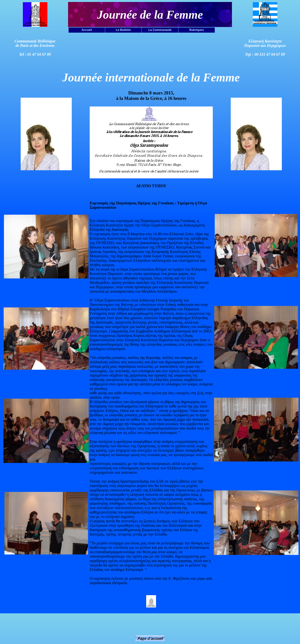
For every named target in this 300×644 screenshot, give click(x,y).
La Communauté (160, 30)
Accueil (87, 30)
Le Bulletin (123, 30)
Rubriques (196, 30)
